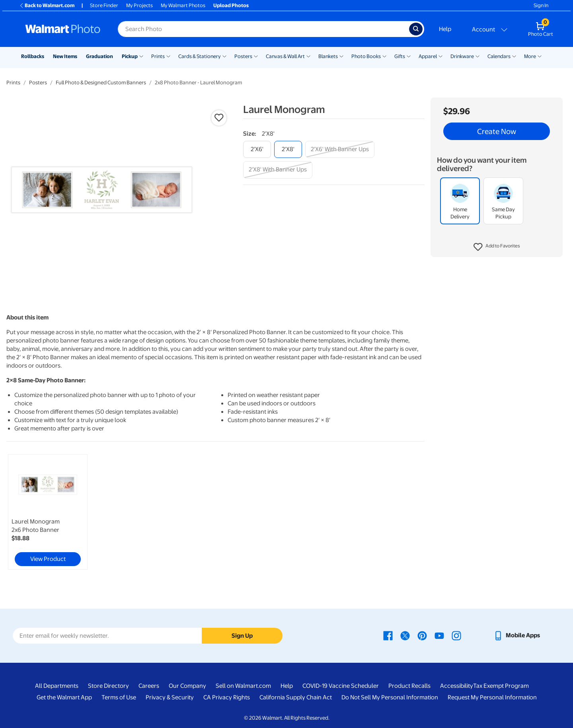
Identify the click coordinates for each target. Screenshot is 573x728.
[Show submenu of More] (540, 56)
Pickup (130, 56)
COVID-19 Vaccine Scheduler (341, 686)
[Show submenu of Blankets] (341, 56)
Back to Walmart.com (47, 5)
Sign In (541, 5)
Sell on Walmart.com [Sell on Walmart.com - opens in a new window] (243, 686)
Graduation (99, 56)
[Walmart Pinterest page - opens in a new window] (422, 635)
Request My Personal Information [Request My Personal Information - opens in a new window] (492, 697)
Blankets (328, 56)
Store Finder (104, 5)
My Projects (139, 5)
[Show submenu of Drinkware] (477, 56)
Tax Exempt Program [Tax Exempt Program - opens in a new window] (501, 686)
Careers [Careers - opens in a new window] (149, 686)
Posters (243, 56)
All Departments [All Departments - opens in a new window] (57, 686)
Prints (158, 56)
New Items (65, 56)
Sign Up (242, 636)
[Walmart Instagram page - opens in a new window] (456, 635)
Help (445, 29)
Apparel (428, 56)
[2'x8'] (288, 149)
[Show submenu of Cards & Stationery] (224, 56)
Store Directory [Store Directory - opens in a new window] (108, 686)
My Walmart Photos (183, 5)
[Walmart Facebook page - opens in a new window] (388, 635)
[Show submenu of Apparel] (440, 56)
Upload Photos (231, 5)
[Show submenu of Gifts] (409, 56)
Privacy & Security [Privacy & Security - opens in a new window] (170, 697)
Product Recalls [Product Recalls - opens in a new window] (409, 686)
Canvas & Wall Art (285, 56)
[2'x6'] (257, 149)
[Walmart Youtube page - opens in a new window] (439, 635)
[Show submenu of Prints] (168, 56)
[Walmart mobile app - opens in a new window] (517, 635)
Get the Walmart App (64, 697)
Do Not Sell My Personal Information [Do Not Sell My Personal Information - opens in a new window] (390, 697)
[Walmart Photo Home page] (63, 29)
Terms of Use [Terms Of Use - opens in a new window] (119, 697)
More (530, 56)
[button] (497, 247)
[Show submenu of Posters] (256, 56)
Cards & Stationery (200, 56)
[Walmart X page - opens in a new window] (405, 635)
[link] (48, 512)
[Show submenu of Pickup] (141, 56)
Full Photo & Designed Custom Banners (101, 83)
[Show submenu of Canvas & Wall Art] (308, 56)
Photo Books (366, 56)
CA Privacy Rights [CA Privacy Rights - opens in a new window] (227, 697)
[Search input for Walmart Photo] (263, 29)
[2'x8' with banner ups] (278, 170)
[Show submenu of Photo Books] (384, 56)
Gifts (400, 56)
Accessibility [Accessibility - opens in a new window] (457, 686)
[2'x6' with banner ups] (340, 149)
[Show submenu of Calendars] (514, 56)
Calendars (499, 56)
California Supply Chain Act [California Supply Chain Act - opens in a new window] (296, 697)
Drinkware (462, 56)
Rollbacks (33, 56)
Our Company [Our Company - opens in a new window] (187, 686)
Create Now (497, 131)
